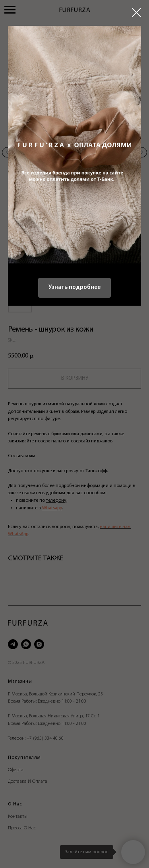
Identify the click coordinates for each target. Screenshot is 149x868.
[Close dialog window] (136, 13)
